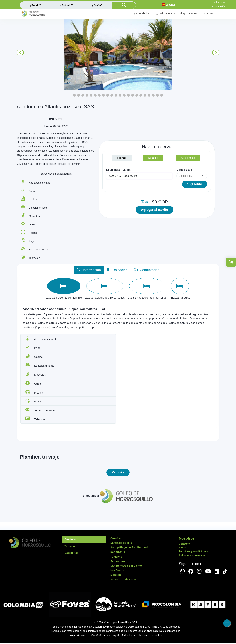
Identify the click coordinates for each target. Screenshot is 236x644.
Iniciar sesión (218, 6)
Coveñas (116, 539)
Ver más (118, 473)
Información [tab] (89, 270)
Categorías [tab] (72, 553)
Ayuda (183, 548)
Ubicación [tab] (117, 270)
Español (168, 5)
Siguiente (195, 183)
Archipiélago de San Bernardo (130, 548)
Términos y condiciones (193, 552)
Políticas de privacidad (193, 556)
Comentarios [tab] (147, 270)
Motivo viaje (184, 169)
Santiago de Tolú (121, 543)
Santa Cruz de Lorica (124, 580)
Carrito (209, 13)
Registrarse (218, 3)
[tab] (64, 286)
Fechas (122, 157)
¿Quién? (97, 5)
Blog (182, 13)
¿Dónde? (35, 5)
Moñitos (116, 576)
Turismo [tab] (70, 547)
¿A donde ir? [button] (142, 13)
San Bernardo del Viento (126, 566)
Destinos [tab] (70, 540)
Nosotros (187, 539)
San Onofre (118, 553)
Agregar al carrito (154, 210)
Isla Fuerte (117, 571)
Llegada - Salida (118, 169)
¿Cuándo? (66, 5)
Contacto (195, 13)
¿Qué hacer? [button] (165, 13)
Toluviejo (116, 557)
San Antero (118, 562)
